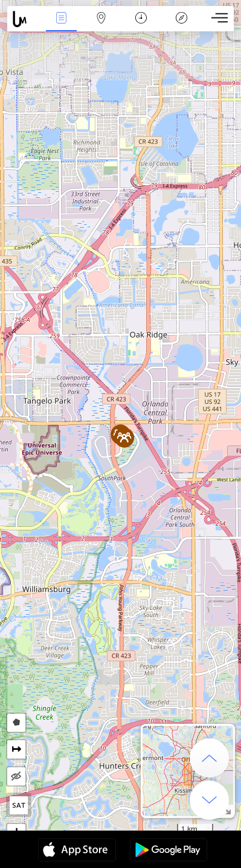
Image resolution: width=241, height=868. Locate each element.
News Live (61, 19)
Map (101, 19)
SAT (19, 805)
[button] (124, 437)
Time (141, 19)
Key (181, 19)
